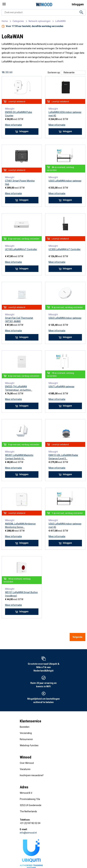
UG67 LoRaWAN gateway (61, 387)
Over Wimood (27, 763)
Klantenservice (30, 721)
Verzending (26, 733)
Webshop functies (29, 745)
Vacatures (25, 769)
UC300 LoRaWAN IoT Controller (65, 249)
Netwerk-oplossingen (40, 21)
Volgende (78, 637)
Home (5, 21)
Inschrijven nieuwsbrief (32, 775)
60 (11, 72)
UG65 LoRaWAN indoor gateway (65, 181)
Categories (18, 21)
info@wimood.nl (28, 833)
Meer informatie (13, 125)
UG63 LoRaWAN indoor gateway (65, 318)
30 (7, 72)
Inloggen (22, 132)
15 (3, 72)
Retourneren (26, 739)
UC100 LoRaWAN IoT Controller (21, 249)
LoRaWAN (60, 21)
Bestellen (25, 727)
